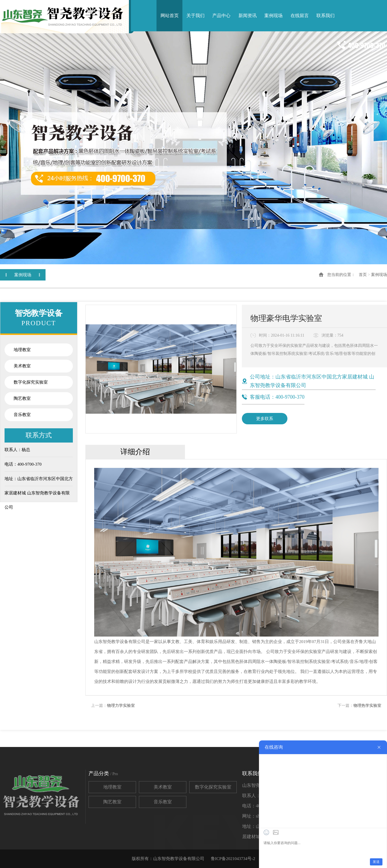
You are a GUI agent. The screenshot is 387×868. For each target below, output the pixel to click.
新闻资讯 (248, 16)
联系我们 (326, 16)
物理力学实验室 (121, 706)
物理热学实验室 (367, 706)
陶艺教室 (22, 398)
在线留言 (300, 16)
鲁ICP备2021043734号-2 (233, 859)
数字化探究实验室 (31, 382)
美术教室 (22, 366)
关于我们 (195, 16)
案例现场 (273, 16)
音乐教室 (22, 415)
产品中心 (221, 16)
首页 (363, 275)
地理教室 (22, 350)
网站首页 (170, 16)
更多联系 (265, 419)
